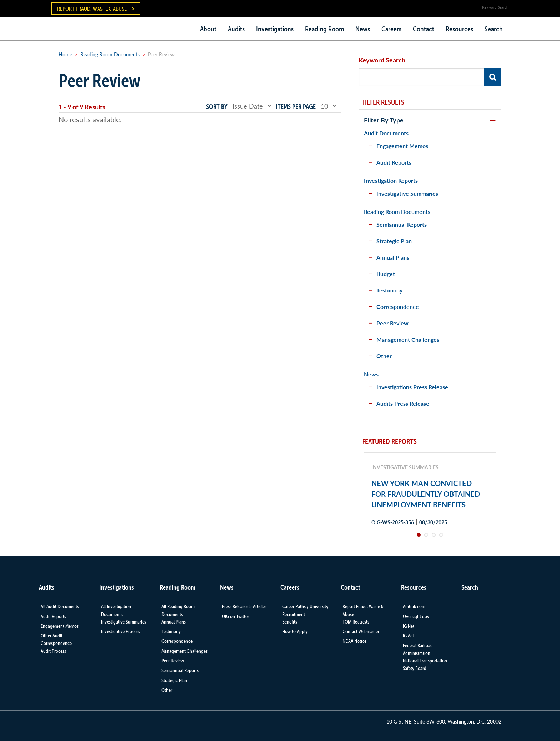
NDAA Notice (354, 641)
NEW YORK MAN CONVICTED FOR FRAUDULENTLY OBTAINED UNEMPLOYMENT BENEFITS (426, 494)
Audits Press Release (403, 403)
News (363, 29)
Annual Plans (393, 257)
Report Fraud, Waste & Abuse (92, 9)
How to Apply (295, 631)
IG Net (409, 626)
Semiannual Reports (402, 224)
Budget (386, 274)
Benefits (290, 622)
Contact (424, 29)
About (208, 29)
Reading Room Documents (110, 54)
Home (65, 54)
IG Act (408, 636)
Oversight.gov (416, 616)
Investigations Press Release (412, 387)
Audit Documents (386, 133)
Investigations (275, 29)
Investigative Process (121, 631)
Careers (391, 29)
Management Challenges (408, 339)
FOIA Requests (356, 622)
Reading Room (324, 29)
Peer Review (392, 323)
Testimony (389, 290)
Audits (236, 29)
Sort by (217, 107)
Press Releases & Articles (244, 606)
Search (494, 29)
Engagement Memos (402, 146)
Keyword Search (382, 60)
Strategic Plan (394, 241)
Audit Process (53, 651)
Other (384, 356)
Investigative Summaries (407, 193)
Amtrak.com (414, 606)
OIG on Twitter (235, 616)
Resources (459, 29)
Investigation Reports (391, 181)
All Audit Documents (60, 606)
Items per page (296, 107)
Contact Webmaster (361, 631)
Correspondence (398, 307)
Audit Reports (394, 162)
